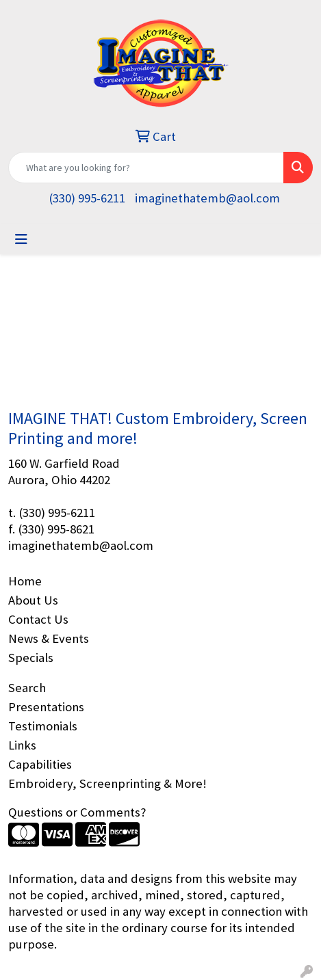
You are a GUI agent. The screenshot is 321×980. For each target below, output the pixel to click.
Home (25, 581)
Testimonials (43, 726)
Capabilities (40, 764)
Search (27, 688)
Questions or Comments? (77, 812)
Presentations (46, 707)
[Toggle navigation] (21, 239)
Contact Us (38, 619)
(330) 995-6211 (87, 198)
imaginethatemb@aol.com (207, 198)
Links (22, 745)
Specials (31, 658)
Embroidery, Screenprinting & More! (107, 783)
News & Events (49, 638)
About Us (33, 600)
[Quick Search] (146, 168)
